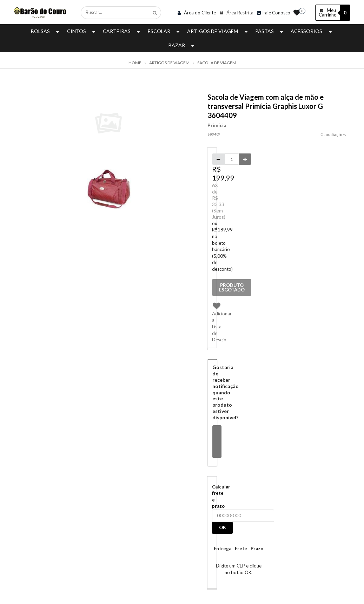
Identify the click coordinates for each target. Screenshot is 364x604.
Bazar (182, 45)
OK (223, 527)
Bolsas (46, 31)
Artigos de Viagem (218, 31)
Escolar (164, 31)
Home (135, 63)
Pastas (270, 31)
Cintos (82, 31)
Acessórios (312, 31)
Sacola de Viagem (217, 63)
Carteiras (122, 31)
